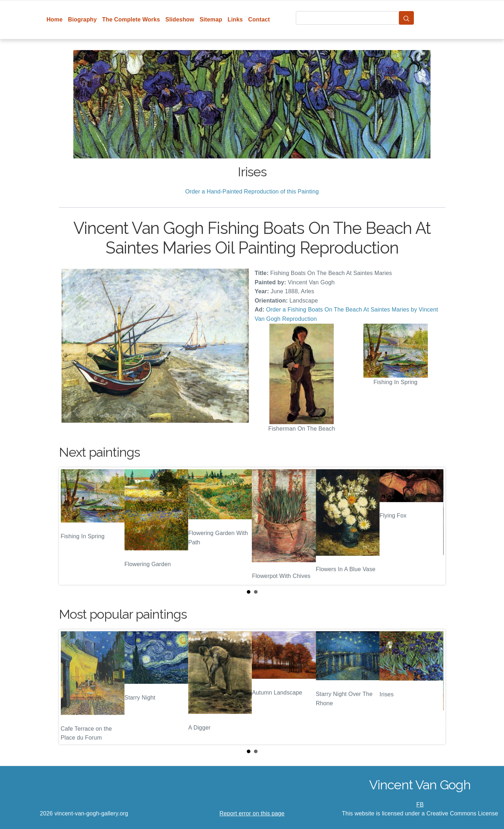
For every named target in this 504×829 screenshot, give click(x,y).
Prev (70, 526)
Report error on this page (252, 813)
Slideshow (180, 19)
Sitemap (211, 19)
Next (434, 526)
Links (235, 19)
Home (55, 19)
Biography (82, 19)
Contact (259, 19)
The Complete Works (131, 19)
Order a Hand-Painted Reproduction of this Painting (252, 192)
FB (420, 805)
